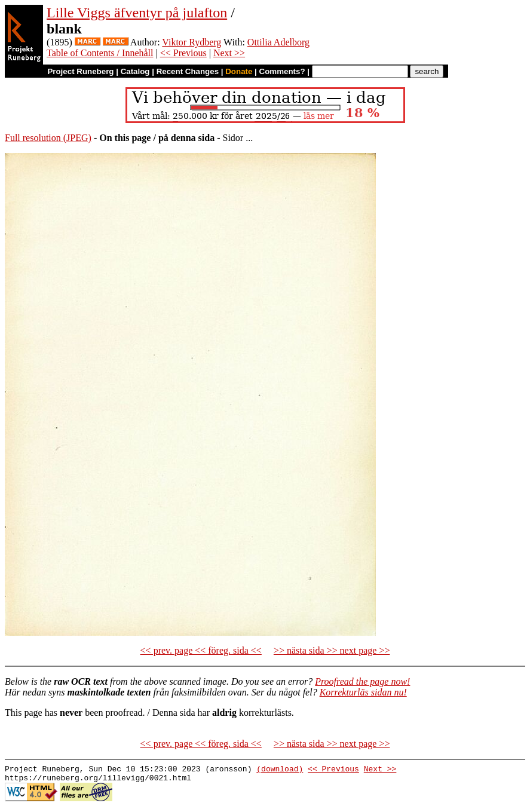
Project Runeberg (80, 71)
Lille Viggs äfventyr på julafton (137, 13)
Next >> (229, 53)
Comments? (282, 71)
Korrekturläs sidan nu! (363, 692)
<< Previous (183, 53)
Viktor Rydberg (192, 42)
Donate (239, 71)
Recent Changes (188, 71)
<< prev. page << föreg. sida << (201, 650)
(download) (280, 770)
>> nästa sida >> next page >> (332, 650)
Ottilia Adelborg (278, 42)
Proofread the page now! (362, 681)
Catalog (135, 71)
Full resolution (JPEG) (48, 138)
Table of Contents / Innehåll (100, 53)
